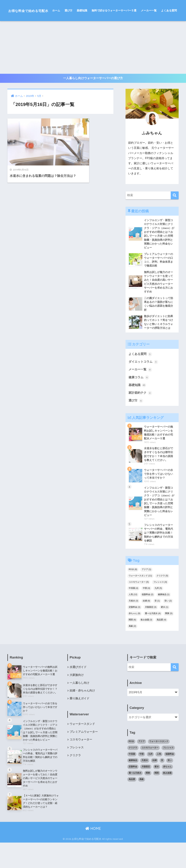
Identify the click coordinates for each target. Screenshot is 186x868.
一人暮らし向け (79, 708)
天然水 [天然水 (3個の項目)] (133, 625)
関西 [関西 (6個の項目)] (132, 644)
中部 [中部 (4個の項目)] (146, 613)
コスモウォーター (81, 765)
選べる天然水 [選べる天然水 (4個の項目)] (153, 638)
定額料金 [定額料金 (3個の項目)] (134, 632)
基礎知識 (82, 31)
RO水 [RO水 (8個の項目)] (133, 594)
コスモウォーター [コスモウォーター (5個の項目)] (139, 606)
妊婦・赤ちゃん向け (82, 715)
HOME (93, 854)
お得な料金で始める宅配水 (34, 10)
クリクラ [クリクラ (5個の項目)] (162, 600)
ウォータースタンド (82, 749)
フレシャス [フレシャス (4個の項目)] (160, 606)
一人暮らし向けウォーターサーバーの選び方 (93, 99)
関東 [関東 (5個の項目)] (169, 638)
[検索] (175, 217)
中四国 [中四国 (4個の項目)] (133, 613)
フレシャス (77, 773)
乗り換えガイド (79, 723)
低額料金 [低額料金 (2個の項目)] (147, 619)
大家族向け (77, 700)
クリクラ (75, 781)
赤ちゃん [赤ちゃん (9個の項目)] (134, 638)
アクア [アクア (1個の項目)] (146, 594)
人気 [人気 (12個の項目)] (133, 619)
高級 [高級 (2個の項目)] (132, 650)
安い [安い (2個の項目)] (168, 625)
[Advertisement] (93, 68)
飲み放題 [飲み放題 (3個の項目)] (146, 644)
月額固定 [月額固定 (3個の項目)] (151, 632)
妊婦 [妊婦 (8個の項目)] (146, 625)
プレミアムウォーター (84, 757)
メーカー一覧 (149, 31)
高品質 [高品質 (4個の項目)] (161, 644)
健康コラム (139, 400)
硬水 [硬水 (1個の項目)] (165, 632)
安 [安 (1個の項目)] (157, 625)
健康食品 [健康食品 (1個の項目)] (164, 619)
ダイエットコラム (143, 385)
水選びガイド (78, 692)
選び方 (68, 31)
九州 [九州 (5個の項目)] (158, 613)
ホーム (56, 31)
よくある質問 (169, 31)
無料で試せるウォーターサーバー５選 (114, 31)
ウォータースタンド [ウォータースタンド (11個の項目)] (140, 600)
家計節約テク (140, 416)
